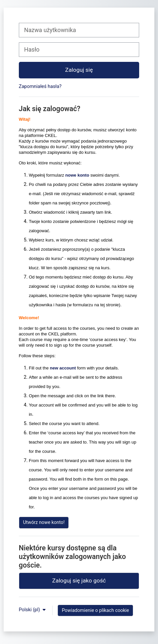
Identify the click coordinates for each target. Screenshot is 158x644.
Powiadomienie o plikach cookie (95, 610)
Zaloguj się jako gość (79, 580)
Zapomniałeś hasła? (40, 86)
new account (63, 368)
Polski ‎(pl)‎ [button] (30, 610)
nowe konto (77, 175)
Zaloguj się (79, 70)
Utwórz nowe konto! (44, 522)
